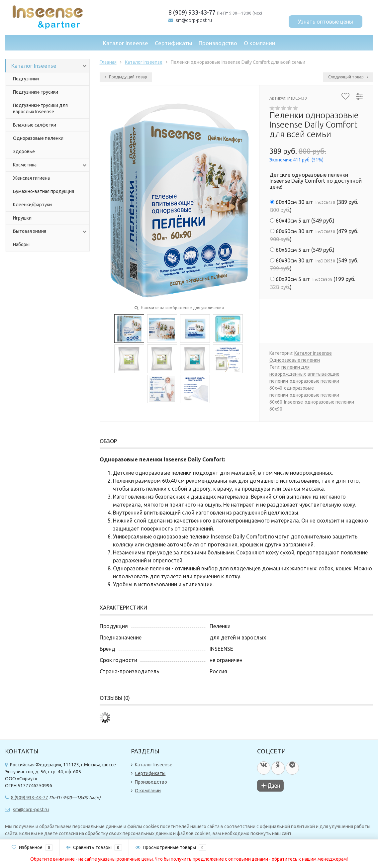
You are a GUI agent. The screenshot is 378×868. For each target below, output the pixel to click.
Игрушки (22, 218)
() (314, 206)
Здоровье (24, 151)
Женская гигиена (31, 178)
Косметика (50, 165)
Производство (218, 43)
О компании (260, 43)
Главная (108, 62)
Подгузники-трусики (36, 92)
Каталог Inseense (126, 43)
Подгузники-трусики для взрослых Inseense (40, 108)
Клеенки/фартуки (32, 205)
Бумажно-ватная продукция (44, 191)
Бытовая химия (50, 232)
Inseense (293, 402)
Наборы (21, 244)
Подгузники (26, 79)
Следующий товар (348, 77)
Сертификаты (173, 43)
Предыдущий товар (126, 77)
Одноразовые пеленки (38, 138)
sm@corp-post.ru (194, 20)
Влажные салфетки (35, 125)
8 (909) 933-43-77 (192, 12)
